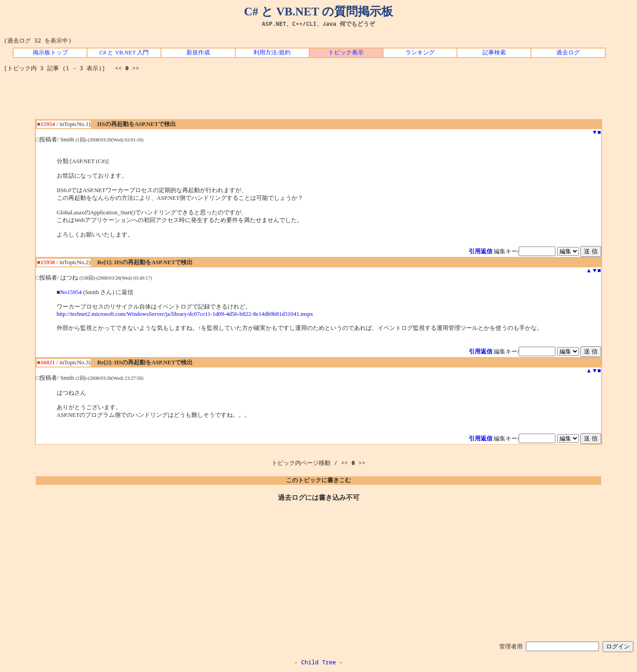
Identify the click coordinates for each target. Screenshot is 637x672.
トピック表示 (346, 53)
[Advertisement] (319, 99)
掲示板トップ (50, 53)
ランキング (420, 53)
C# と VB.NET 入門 (124, 53)
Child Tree (318, 662)
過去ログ (568, 53)
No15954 (71, 292)
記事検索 (494, 53)
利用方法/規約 (272, 53)
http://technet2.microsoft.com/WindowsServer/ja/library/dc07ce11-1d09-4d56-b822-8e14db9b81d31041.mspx (185, 314)
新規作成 (198, 53)
